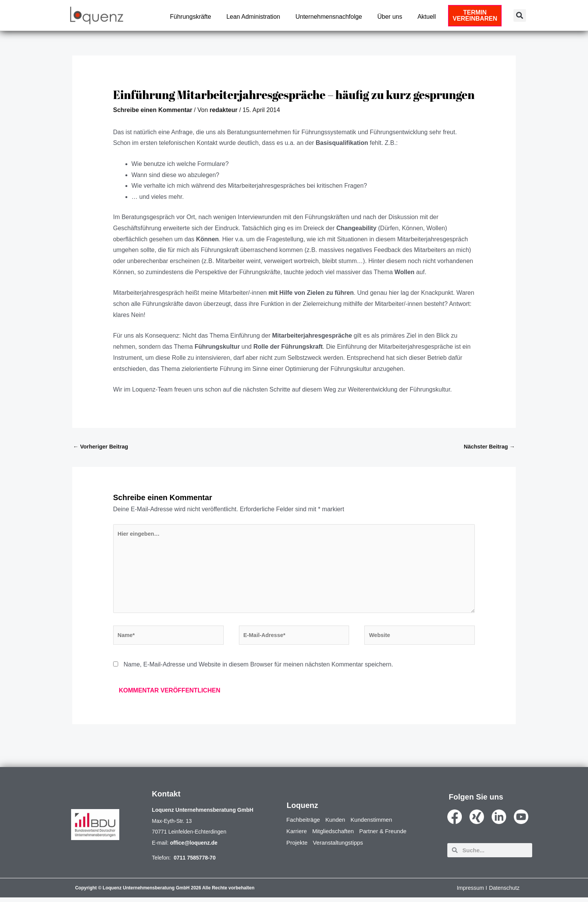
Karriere (297, 836)
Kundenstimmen (376, 824)
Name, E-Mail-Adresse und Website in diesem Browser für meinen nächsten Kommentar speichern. (258, 669)
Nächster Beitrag (488, 447)
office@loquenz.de (194, 847)
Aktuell (427, 17)
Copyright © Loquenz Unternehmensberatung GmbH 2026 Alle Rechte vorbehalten (165, 892)
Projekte (298, 847)
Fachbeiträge (304, 824)
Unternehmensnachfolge (329, 17)
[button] (520, 15)
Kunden (338, 824)
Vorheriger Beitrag (102, 447)
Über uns (390, 17)
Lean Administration (253, 17)
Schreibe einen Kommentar (153, 110)
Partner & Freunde (388, 836)
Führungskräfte (191, 17)
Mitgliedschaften (336, 836)
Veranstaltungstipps (341, 847)
